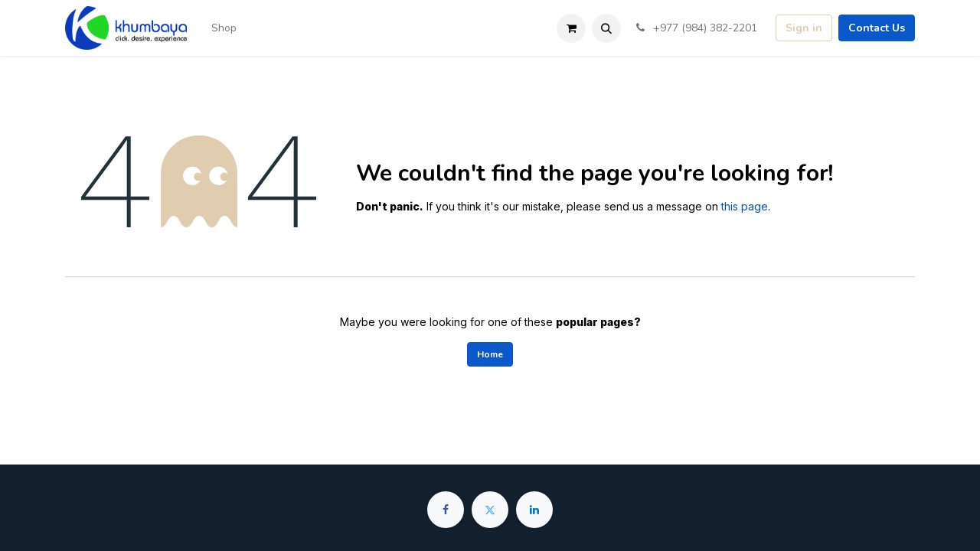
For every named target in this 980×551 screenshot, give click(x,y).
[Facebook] (446, 510)
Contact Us (877, 28)
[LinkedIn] (534, 510)
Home (490, 354)
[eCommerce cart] (571, 28)
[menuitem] (224, 28)
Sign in (804, 28)
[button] (606, 28)
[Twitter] (490, 510)
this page (745, 206)
